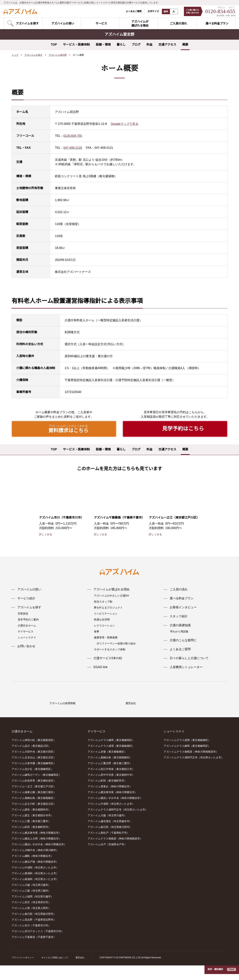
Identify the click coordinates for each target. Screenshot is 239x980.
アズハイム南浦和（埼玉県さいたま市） (35, 894)
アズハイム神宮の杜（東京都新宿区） (34, 755)
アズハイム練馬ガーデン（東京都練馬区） (36, 790)
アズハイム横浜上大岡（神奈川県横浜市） (36, 853)
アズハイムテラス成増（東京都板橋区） (111, 761)
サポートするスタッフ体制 (110, 650)
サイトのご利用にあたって (55, 972)
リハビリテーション (106, 614)
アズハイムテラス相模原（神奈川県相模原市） (115, 853)
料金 (150, 45)
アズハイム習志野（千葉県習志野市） (34, 934)
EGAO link (100, 667)
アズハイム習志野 (58, 55)
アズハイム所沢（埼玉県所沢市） (31, 917)
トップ (15, 55)
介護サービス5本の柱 (108, 658)
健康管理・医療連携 (106, 638)
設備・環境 (103, 45)
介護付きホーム (27, 626)
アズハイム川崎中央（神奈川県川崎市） (35, 865)
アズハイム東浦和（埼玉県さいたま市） (35, 888)
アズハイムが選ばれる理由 (111, 590)
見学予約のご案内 (28, 620)
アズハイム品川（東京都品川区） (31, 761)
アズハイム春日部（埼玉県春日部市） (34, 929)
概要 (185, 45)
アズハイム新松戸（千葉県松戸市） (108, 848)
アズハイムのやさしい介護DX (111, 596)
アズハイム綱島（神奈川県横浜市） (32, 871)
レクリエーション (104, 626)
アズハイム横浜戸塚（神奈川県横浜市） (35, 876)
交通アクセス (167, 45)
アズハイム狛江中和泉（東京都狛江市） (111, 784)
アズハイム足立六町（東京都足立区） (34, 819)
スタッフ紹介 (179, 617)
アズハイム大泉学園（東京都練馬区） (34, 778)
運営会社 (80, 972)
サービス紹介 (26, 599)
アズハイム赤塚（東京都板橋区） (107, 766)
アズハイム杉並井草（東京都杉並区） (34, 795)
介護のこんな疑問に (183, 640)
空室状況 (23, 614)
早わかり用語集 (179, 632)
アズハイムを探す (34, 55)
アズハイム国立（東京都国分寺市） (32, 830)
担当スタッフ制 (103, 602)
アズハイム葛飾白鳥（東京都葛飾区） (34, 813)
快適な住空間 (102, 620)
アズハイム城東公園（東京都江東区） (34, 807)
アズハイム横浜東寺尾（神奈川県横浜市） (36, 848)
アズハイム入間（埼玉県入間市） (31, 923)
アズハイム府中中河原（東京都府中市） (111, 790)
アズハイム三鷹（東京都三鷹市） (31, 836)
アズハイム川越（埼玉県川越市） (31, 900)
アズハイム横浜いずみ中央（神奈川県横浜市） (39, 859)
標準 (164, 12)
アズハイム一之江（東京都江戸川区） (34, 801)
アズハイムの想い (29, 590)
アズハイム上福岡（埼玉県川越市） (32, 911)
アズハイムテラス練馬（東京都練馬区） (111, 755)
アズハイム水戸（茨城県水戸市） (107, 859)
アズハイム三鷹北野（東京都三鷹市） (110, 778)
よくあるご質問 (131, 11)
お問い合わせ (26, 646)
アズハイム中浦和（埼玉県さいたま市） (35, 882)
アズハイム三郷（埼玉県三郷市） (31, 905)
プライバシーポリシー (23, 972)
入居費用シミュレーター (186, 667)
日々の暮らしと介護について (189, 658)
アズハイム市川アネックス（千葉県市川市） (38, 946)
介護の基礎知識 (180, 625)
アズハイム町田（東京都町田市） (31, 842)
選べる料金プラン (182, 599)
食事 (97, 632)
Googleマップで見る (125, 124)
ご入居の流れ (179, 590)
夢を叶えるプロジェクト (108, 608)
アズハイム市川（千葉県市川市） (31, 940)
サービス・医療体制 (76, 45)
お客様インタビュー (183, 608)
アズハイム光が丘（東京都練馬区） (32, 784)
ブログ (136, 45)
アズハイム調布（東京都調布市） (31, 824)
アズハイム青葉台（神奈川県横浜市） (110, 801)
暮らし (121, 45)
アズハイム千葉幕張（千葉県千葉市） (34, 952)
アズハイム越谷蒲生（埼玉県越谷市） (110, 836)
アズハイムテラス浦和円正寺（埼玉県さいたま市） (118, 824)
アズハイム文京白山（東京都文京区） (34, 772)
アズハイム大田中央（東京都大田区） (34, 766)
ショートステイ (27, 638)
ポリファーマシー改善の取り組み (116, 644)
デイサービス (26, 632)
